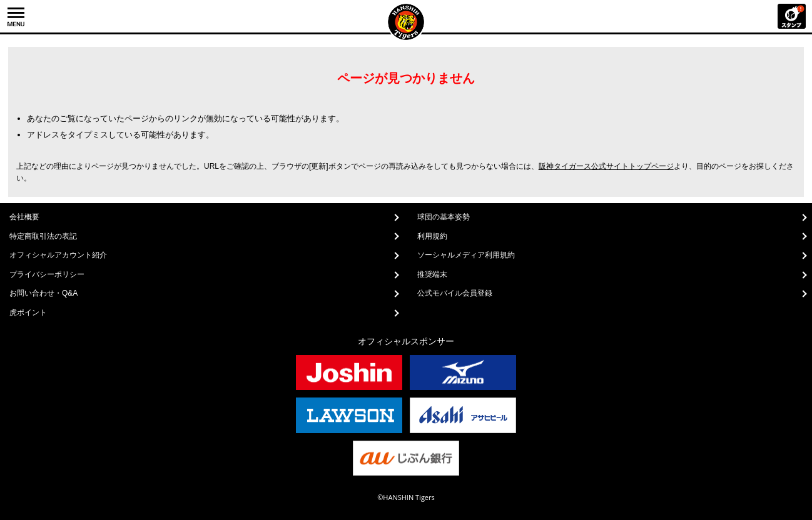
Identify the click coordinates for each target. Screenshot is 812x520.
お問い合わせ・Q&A (43, 293)
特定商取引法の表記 (43, 236)
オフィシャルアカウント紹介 (58, 255)
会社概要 (24, 217)
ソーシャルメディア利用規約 (466, 255)
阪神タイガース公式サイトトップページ (606, 166)
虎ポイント (28, 312)
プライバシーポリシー (47, 274)
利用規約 (432, 236)
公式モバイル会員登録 (455, 293)
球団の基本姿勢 (444, 217)
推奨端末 (432, 274)
